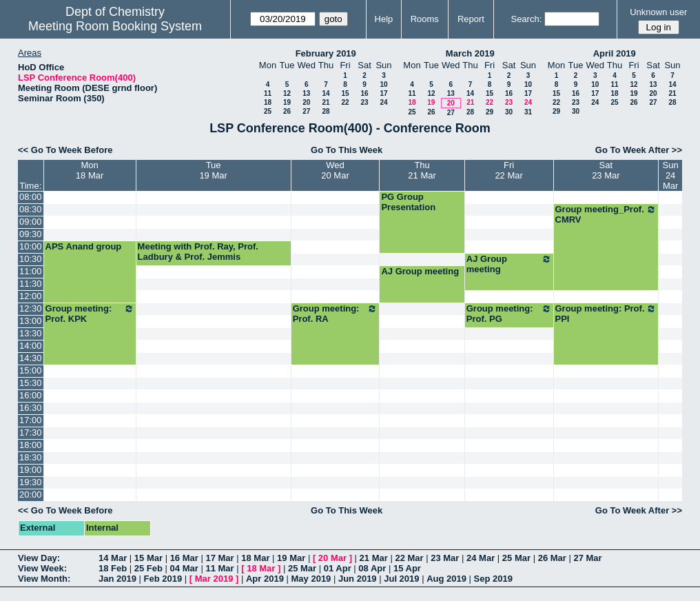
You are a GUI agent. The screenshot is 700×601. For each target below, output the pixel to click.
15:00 (31, 370)
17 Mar (219, 558)
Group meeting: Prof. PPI (606, 314)
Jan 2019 (117, 579)
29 (490, 112)
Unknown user (658, 12)
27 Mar (587, 558)
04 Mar (184, 568)
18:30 (31, 457)
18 (268, 102)
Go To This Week (347, 150)
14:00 (31, 346)
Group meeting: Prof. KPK (90, 314)
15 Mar (148, 558)
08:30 (31, 209)
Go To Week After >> (639, 150)
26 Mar (552, 558)
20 (306, 102)
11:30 (31, 284)
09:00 (31, 222)
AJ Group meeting (509, 264)
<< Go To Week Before (65, 150)
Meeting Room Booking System (115, 26)
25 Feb (148, 568)
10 (383, 84)
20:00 (31, 495)
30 (509, 112)
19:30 (31, 482)
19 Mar (291, 558)
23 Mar (445, 558)
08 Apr (372, 568)
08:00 (31, 197)
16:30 (31, 408)
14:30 (31, 358)
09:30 (31, 234)
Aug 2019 (446, 579)
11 (268, 93)
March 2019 (470, 53)
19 (287, 102)
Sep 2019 (493, 579)
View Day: (39, 558)
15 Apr (407, 568)
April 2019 (615, 53)
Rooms (425, 19)
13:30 (31, 333)
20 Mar (332, 558)
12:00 (31, 296)
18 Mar (255, 558)
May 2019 (311, 579)
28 (326, 111)
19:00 (31, 470)
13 (306, 93)
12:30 (31, 308)
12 (287, 93)
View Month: (44, 579)
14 (326, 93)
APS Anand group (84, 246)
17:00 (31, 420)
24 (383, 102)
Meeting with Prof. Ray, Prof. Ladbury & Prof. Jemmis (198, 252)
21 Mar (374, 558)
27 (306, 111)
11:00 (31, 271)
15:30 (31, 383)
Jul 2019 (401, 579)
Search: (526, 19)
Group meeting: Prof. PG (509, 314)
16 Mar (184, 558)
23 (364, 102)
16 (364, 93)
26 (287, 111)
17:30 (31, 432)
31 (528, 112)
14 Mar (113, 558)
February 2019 (326, 53)
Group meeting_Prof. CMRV (606, 214)
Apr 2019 (265, 579)
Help (384, 19)
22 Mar (409, 558)
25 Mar (516, 558)
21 (326, 102)
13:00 (31, 321)
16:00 (31, 395)
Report (471, 19)
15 (345, 93)
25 (268, 111)
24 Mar (481, 558)
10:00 (31, 246)
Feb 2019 (163, 579)
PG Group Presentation (408, 202)
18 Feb (113, 568)
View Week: (42, 568)
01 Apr (338, 568)
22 (345, 102)
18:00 (31, 445)
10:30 (31, 259)
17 (383, 93)
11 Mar (219, 568)
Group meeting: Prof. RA (336, 314)
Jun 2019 (358, 579)
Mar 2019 (214, 579)
